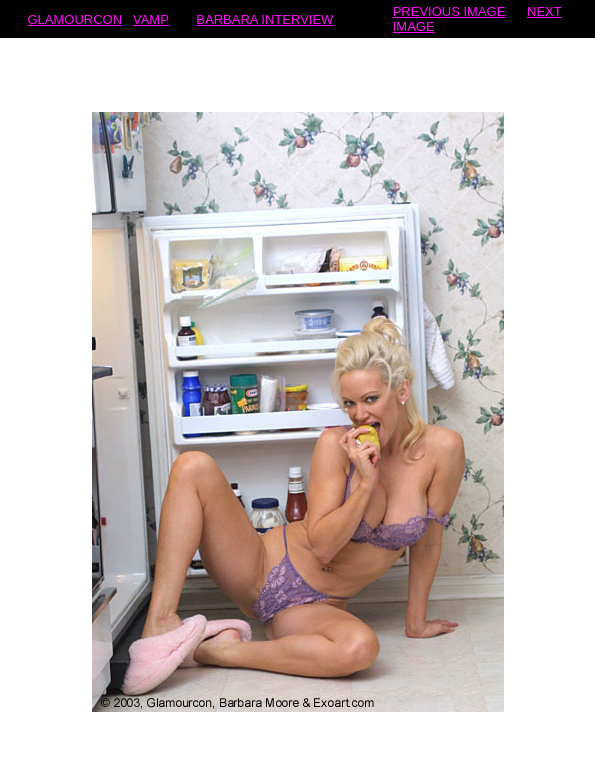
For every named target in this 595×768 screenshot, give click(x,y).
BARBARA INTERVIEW (264, 18)
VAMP (151, 18)
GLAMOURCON (74, 18)
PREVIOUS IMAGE (449, 10)
